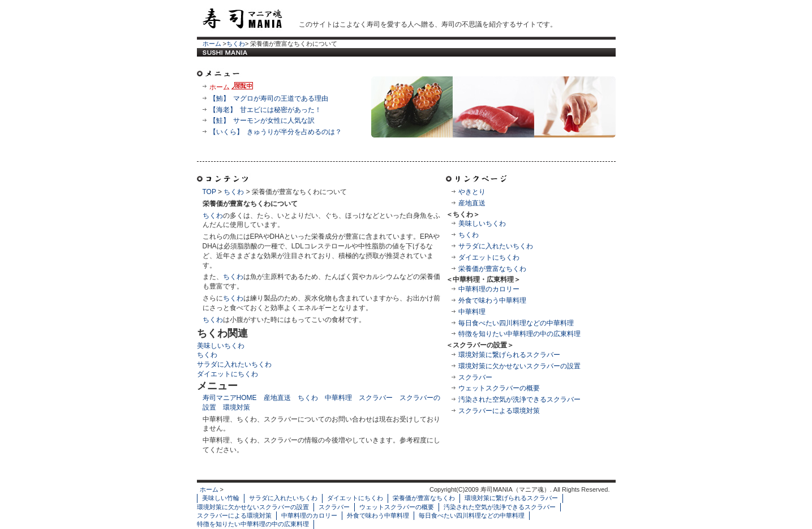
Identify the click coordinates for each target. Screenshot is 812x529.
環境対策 (237, 407)
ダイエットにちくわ (489, 257)
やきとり (472, 192)
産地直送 (472, 203)
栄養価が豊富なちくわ (492, 269)
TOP (209, 192)
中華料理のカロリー (489, 289)
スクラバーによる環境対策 (499, 411)
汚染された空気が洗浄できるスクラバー (519, 399)
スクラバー (475, 377)
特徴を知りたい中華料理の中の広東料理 (519, 334)
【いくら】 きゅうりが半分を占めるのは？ (276, 132)
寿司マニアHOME (230, 398)
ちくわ (236, 44)
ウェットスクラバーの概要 (499, 388)
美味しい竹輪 (221, 498)
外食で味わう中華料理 (492, 300)
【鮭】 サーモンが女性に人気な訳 (262, 121)
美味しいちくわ (482, 223)
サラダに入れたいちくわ (496, 246)
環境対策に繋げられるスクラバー (509, 355)
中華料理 (472, 312)
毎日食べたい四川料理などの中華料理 (516, 323)
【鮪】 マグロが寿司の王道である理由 (269, 98)
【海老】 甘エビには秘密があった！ (266, 110)
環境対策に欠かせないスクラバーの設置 (519, 366)
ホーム (212, 44)
